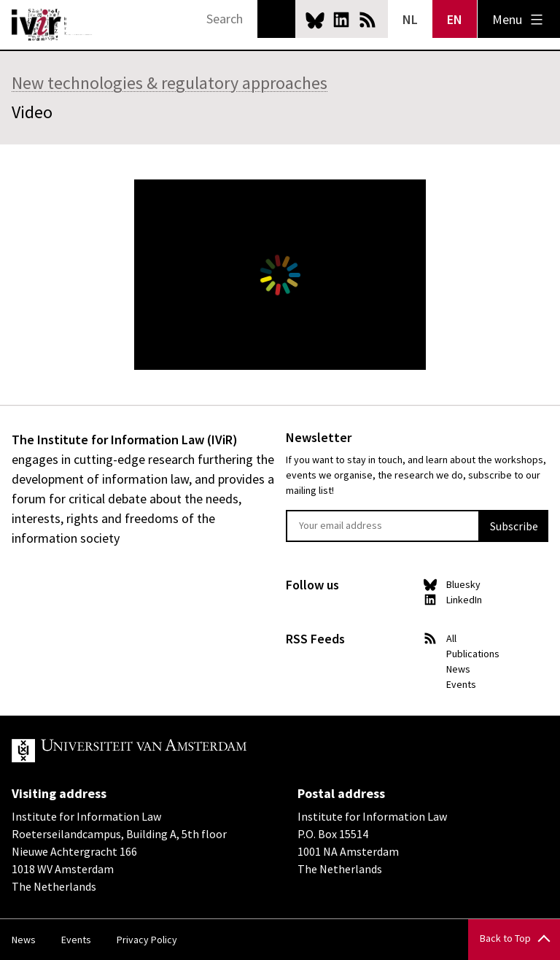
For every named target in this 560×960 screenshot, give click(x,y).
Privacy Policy (147, 940)
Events (461, 684)
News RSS (367, 20)
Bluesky (315, 20)
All (451, 638)
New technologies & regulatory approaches (170, 83)
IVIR (52, 25)
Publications (473, 654)
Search (276, 19)
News (458, 669)
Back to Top (505, 938)
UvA (181, 751)
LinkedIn (341, 20)
